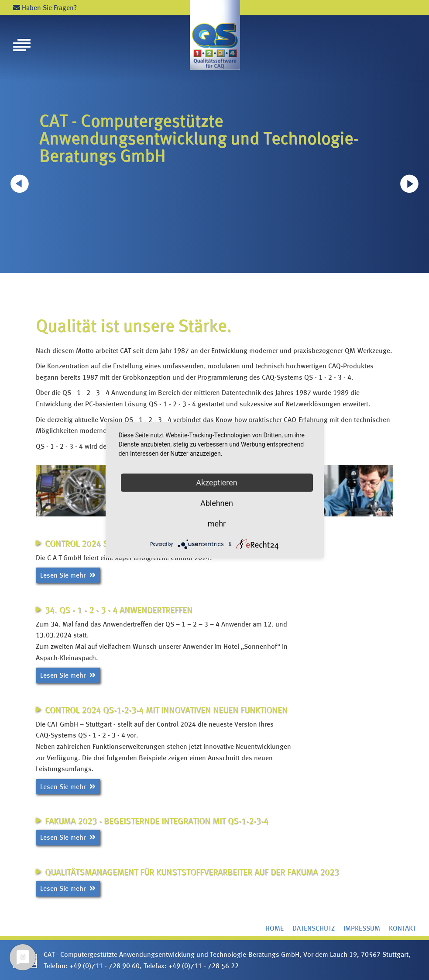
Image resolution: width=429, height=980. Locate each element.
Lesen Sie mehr (68, 575)
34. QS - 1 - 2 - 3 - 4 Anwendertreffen (119, 610)
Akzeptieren (217, 482)
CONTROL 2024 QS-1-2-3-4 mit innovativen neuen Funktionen (166, 710)
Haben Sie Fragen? (45, 8)
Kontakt (402, 928)
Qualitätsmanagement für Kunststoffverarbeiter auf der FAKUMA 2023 (192, 872)
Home (275, 928)
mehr (217, 523)
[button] (409, 184)
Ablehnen (217, 503)
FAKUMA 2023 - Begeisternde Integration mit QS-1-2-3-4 (157, 821)
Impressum (362, 928)
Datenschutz (314, 928)
